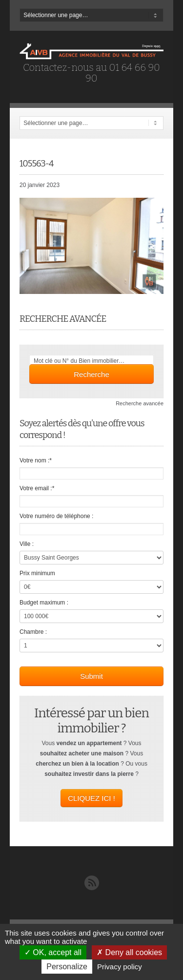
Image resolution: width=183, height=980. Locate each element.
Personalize (67, 967)
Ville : (27, 544)
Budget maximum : (44, 603)
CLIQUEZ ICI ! (91, 798)
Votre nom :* (36, 460)
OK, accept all (53, 952)
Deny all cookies (129, 952)
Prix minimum (37, 573)
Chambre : (33, 632)
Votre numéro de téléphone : (56, 516)
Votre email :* (37, 488)
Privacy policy (120, 967)
